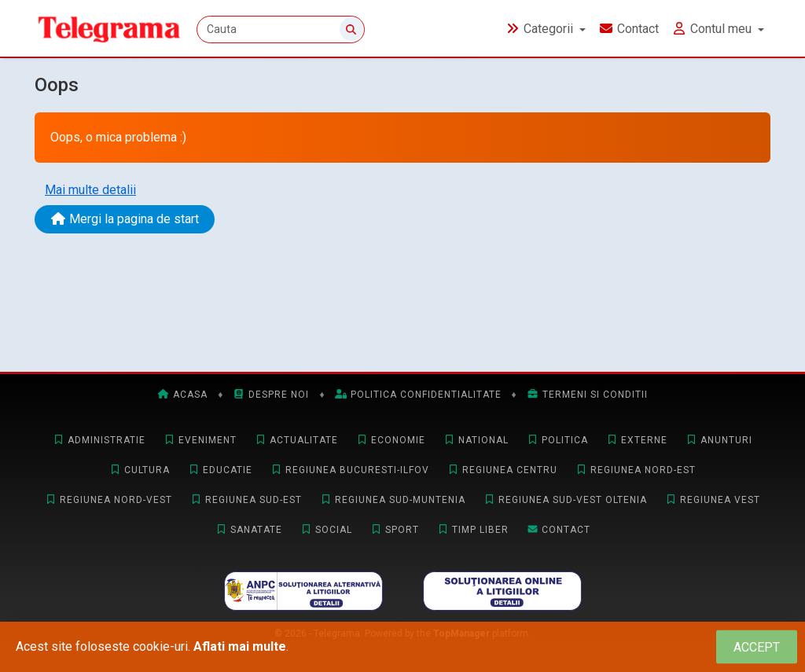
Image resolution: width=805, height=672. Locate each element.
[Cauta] (281, 29)
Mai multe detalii (90, 190)
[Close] (757, 647)
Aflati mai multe (240, 646)
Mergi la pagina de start (125, 219)
